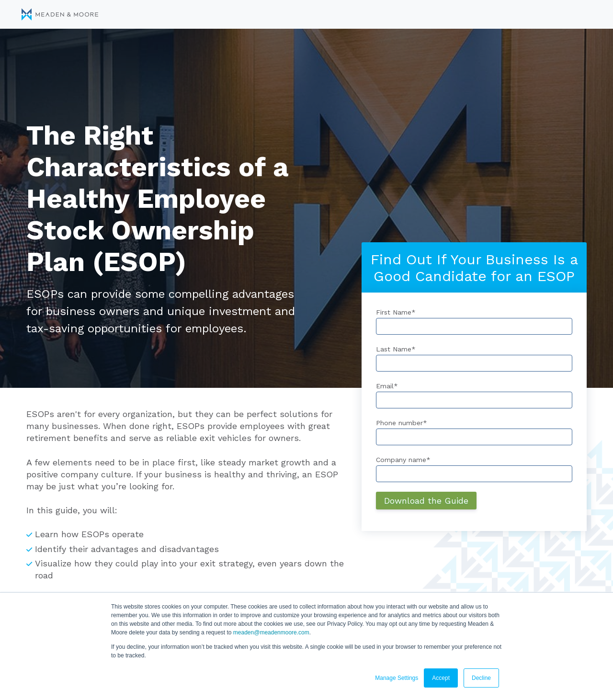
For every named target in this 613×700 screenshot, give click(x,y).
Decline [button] (481, 678)
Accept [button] (441, 678)
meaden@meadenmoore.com (271, 632)
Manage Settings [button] (397, 678)
